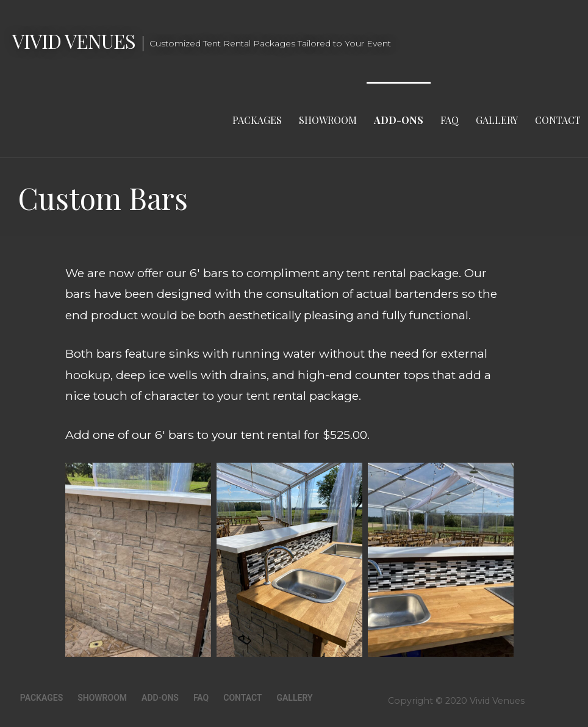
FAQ (450, 120)
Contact (558, 120)
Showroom (328, 120)
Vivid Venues (74, 41)
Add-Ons (399, 120)
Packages (257, 120)
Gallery (497, 120)
